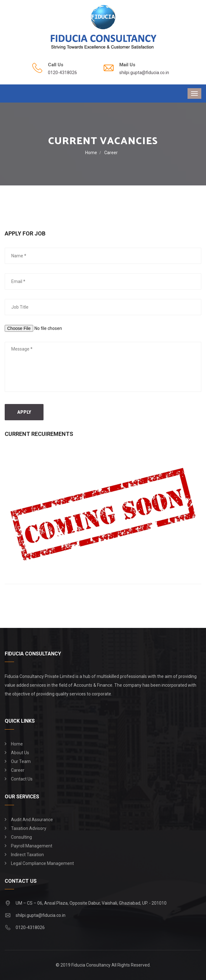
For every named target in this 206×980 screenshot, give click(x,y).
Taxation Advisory (29, 828)
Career (18, 770)
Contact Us (22, 779)
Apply (24, 412)
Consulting (21, 837)
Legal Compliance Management (42, 863)
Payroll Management (32, 846)
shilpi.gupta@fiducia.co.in (144, 73)
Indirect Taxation (27, 855)
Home (91, 153)
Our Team (21, 761)
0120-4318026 (62, 73)
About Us (20, 753)
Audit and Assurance (32, 820)
